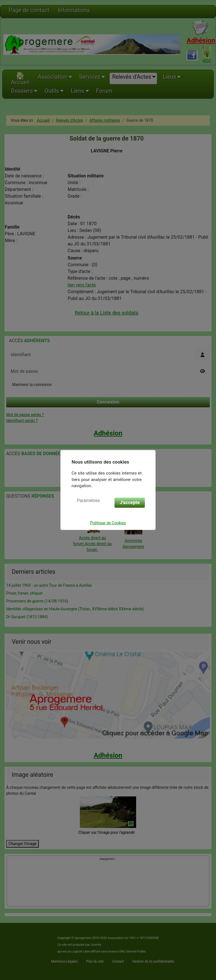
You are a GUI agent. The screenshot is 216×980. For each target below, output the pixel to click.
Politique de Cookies (108, 523)
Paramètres (88, 501)
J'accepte (130, 502)
